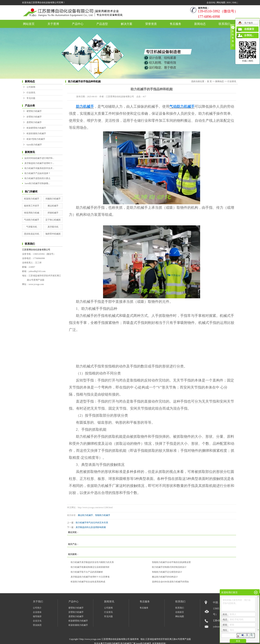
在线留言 (180, 612)
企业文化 (37, 621)
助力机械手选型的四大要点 (37, 178)
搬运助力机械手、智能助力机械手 (94, 515)
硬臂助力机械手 (34, 111)
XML (234, 3)
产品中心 (78, 24)
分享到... (249, 35)
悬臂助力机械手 (34, 122)
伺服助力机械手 (53, 199)
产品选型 (102, 24)
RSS (229, 3)
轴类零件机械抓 (53, 234)
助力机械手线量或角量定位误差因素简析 (90, 567)
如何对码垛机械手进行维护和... (39, 158)
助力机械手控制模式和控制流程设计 (169, 567)
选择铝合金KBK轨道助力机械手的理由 (170, 582)
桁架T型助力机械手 (36, 139)
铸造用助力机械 (32, 213)
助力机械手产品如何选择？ (37, 173)
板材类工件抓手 (32, 206)
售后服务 (175, 24)
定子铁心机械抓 (53, 220)
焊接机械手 (53, 213)
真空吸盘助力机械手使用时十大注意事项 (90, 577)
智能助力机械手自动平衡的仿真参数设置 (171, 562)
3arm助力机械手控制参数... (37, 183)
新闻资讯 (109, 602)
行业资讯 (31, 93)
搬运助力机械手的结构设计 (165, 577)
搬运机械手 (53, 206)
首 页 (209, 81)
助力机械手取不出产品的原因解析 (87, 572)
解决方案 (127, 24)
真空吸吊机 (53, 227)
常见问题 (31, 98)
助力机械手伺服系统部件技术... (39, 168)
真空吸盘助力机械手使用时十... (39, 163)
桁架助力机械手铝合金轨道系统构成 (88, 582)
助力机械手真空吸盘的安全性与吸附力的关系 (92, 562)
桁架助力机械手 (32, 199)
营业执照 (37, 625)
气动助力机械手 (32, 220)
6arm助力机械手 (34, 145)
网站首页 (29, 24)
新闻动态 (200, 24)
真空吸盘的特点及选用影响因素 (91, 527)
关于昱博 (53, 24)
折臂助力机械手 (34, 117)
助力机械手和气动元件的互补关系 (92, 523)
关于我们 (38, 602)
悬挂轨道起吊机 (32, 234)
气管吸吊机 (32, 227)
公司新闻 (31, 87)
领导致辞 (37, 616)
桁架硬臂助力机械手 (36, 128)
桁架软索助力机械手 (36, 133)
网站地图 (221, 3)
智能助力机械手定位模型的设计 (167, 572)
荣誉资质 (151, 24)
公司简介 (37, 608)
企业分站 (211, 3)
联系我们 (224, 24)
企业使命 (37, 612)
